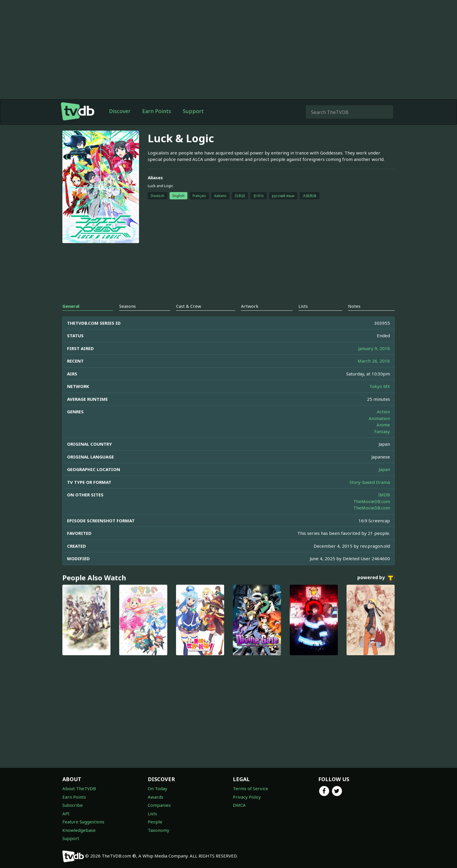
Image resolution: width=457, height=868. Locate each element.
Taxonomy (159, 830)
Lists (152, 813)
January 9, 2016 (374, 348)
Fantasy (382, 431)
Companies (159, 805)
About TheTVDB (79, 788)
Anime (383, 425)
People (155, 822)
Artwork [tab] (250, 306)
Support (193, 111)
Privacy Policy (247, 797)
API (66, 813)
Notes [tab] (354, 306)
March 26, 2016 (374, 361)
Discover (120, 111)
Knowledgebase (79, 830)
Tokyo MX (380, 386)
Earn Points (157, 111)
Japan (384, 469)
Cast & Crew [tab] (189, 306)
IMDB (384, 495)
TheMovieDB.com (372, 501)
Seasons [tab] (128, 306)
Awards (155, 797)
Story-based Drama (370, 482)
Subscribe (73, 805)
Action (383, 412)
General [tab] (71, 306)
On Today (158, 788)
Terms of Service (251, 788)
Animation (379, 418)
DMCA (239, 805)
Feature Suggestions (83, 822)
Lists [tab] (303, 306)
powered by (376, 578)
